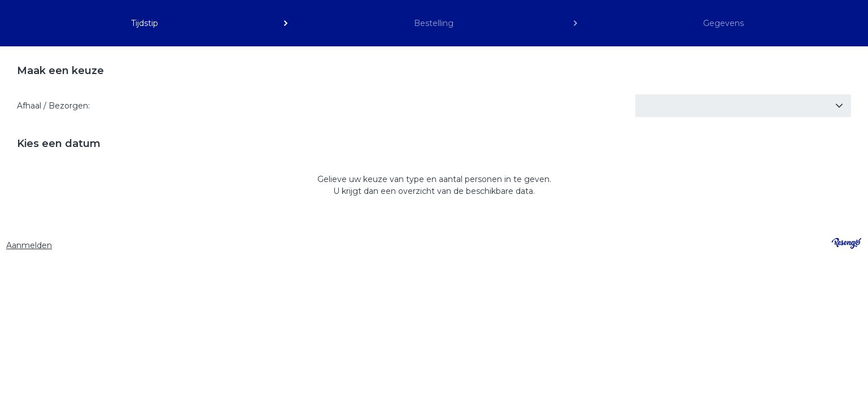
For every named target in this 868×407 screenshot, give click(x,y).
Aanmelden (29, 245)
